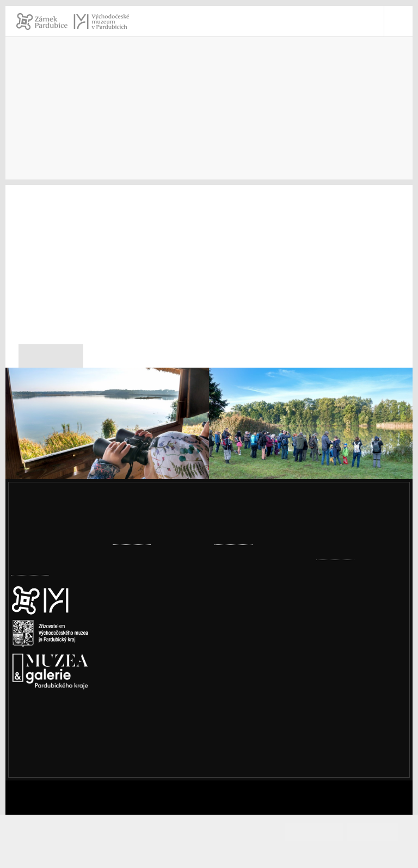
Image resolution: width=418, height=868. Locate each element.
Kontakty (60, 133)
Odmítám (372, 832)
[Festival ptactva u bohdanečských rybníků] (107, 452)
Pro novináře (113, 133)
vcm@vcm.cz (355, 701)
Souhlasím (324, 832)
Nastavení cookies (47, 755)
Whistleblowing (360, 786)
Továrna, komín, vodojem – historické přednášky (256, 712)
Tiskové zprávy (179, 133)
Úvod (21, 133)
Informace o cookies (210, 850)
